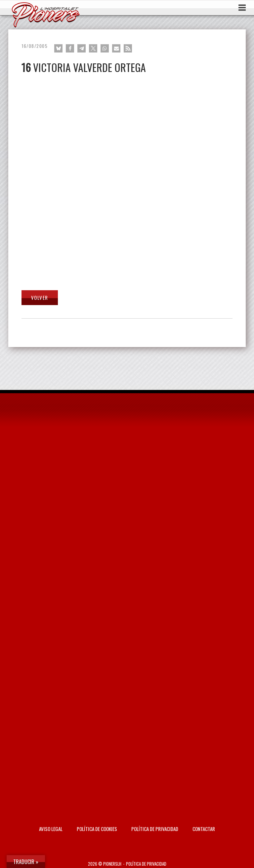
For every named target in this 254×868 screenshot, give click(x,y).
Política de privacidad (155, 829)
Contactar (204, 829)
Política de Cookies (97, 829)
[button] (58, 48)
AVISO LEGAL (51, 829)
